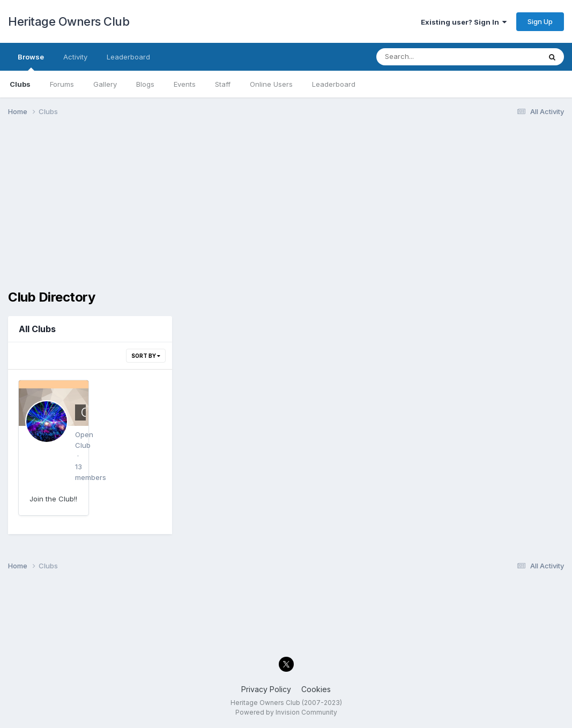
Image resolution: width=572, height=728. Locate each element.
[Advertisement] (286, 208)
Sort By (146, 356)
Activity (75, 57)
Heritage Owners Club (69, 21)
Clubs (20, 84)
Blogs (145, 84)
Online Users (271, 84)
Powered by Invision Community (286, 712)
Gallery (105, 84)
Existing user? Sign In (464, 22)
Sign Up (540, 21)
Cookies (316, 689)
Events (185, 84)
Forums (62, 84)
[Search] (429, 57)
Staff (223, 84)
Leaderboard (334, 84)
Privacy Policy (266, 689)
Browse (31, 62)
